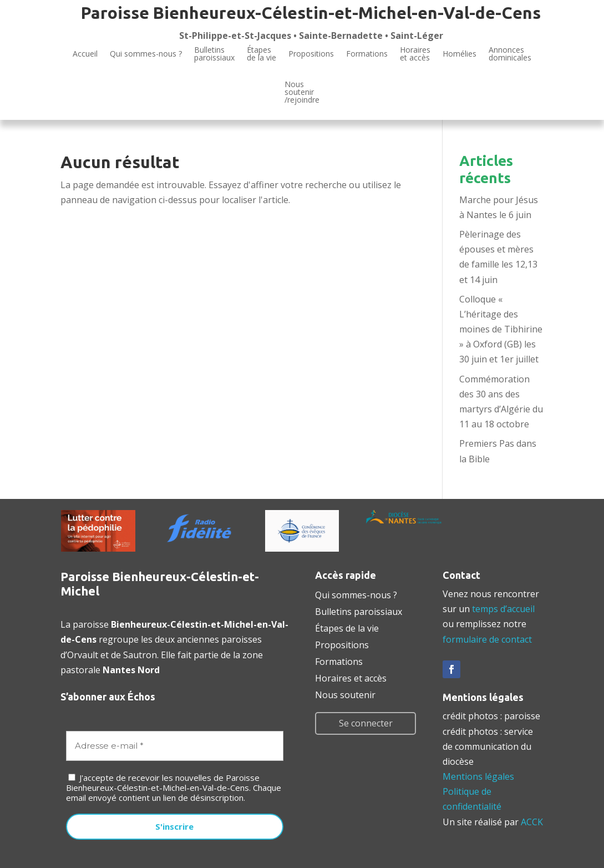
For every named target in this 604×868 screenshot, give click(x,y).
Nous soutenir (345, 694)
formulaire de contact (487, 639)
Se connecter (366, 723)
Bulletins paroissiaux (359, 610)
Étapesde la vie (262, 54)
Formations (367, 54)
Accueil (85, 54)
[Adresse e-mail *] (175, 746)
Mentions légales (478, 776)
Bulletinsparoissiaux (214, 54)
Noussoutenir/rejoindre (302, 93)
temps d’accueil (503, 609)
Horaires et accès (415, 54)
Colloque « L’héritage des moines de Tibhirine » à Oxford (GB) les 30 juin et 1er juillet (501, 329)
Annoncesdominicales (510, 54)
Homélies (460, 54)
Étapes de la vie (347, 627)
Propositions (311, 54)
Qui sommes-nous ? (146, 54)
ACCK (532, 822)
